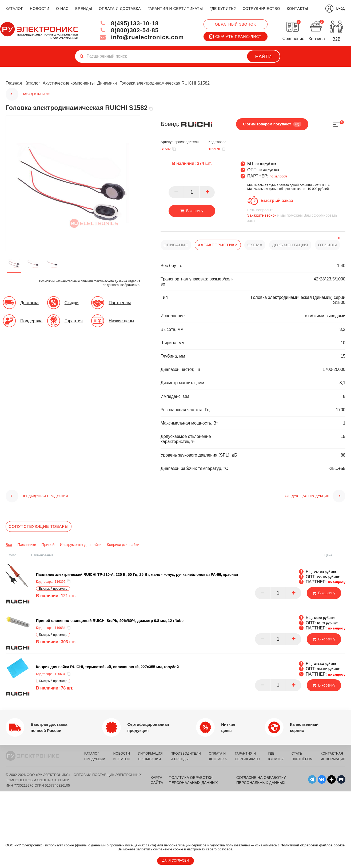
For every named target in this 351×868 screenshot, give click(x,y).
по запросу (278, 176)
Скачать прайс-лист (236, 37)
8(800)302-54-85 (129, 30)
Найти (264, 57)
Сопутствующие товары (39, 526)
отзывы (328, 245)
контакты (297, 9)
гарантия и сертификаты (175, 9)
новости (40, 9)
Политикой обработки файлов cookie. (313, 845)
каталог (14, 9)
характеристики (218, 245)
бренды (84, 9)
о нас (62, 9)
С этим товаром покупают (272, 124)
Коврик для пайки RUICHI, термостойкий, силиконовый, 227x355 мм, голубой (107, 667)
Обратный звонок (236, 24)
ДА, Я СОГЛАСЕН (175, 861)
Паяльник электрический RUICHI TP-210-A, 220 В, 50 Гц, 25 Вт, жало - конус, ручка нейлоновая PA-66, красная (137, 574)
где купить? (223, 9)
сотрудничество (261, 9)
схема (255, 245)
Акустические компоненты (69, 83)
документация (290, 245)
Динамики (107, 83)
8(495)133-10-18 (129, 23)
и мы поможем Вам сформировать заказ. (296, 215)
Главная (14, 83)
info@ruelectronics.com (142, 37)
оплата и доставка (120, 9)
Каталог (32, 83)
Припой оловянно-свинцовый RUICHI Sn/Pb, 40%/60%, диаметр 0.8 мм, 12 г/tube (110, 621)
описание (176, 245)
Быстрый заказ (277, 201)
